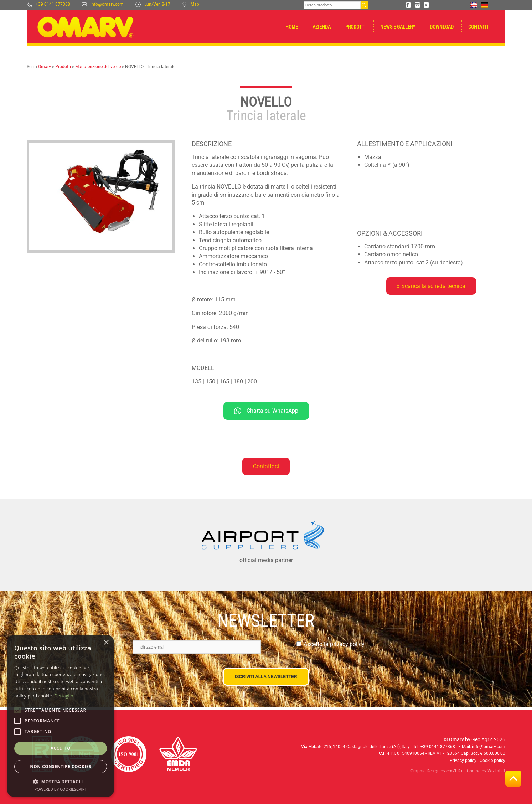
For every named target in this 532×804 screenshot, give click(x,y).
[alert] (61, 716)
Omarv (45, 67)
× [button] (106, 643)
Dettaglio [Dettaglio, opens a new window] (64, 696)
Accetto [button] (61, 748)
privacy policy (347, 644)
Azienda (322, 27)
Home (292, 27)
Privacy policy (463, 761)
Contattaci (266, 466)
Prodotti (355, 27)
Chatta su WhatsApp (266, 411)
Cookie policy (492, 761)
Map (190, 4)
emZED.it (455, 771)
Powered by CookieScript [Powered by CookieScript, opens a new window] (61, 789)
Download (442, 27)
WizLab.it (496, 771)
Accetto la (334, 644)
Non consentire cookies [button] (61, 766)
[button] (61, 781)
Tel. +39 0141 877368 (434, 747)
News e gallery (398, 27)
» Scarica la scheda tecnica (431, 286)
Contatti (478, 27)
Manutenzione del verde (98, 67)
